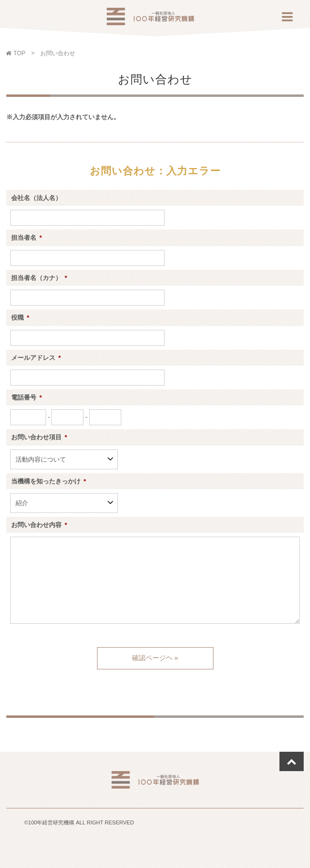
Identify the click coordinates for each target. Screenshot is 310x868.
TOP (17, 53)
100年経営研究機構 (150, 19)
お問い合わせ (58, 53)
